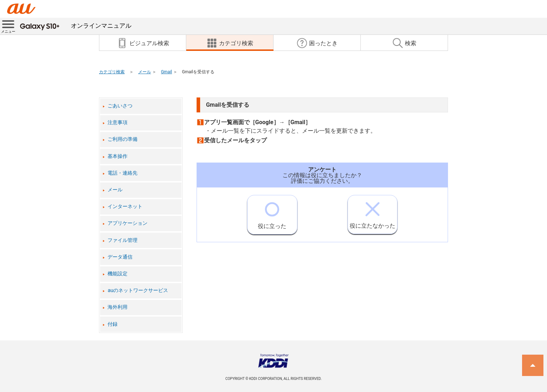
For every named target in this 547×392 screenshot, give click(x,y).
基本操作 (118, 156)
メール (145, 72)
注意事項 (118, 123)
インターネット (125, 206)
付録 (113, 324)
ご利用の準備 (123, 139)
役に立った (272, 212)
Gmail (166, 72)
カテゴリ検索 (112, 72)
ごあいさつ (120, 106)
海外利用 (118, 307)
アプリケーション (127, 223)
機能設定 (118, 274)
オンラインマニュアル (76, 26)
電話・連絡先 (123, 173)
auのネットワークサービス (138, 290)
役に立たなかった (373, 212)
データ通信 (120, 257)
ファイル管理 (123, 240)
